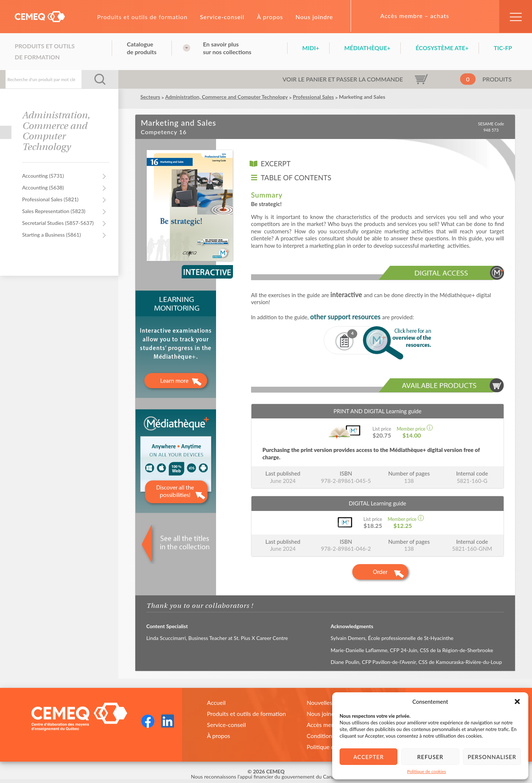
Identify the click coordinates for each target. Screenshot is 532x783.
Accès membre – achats (415, 16)
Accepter (368, 757)
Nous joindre (314, 17)
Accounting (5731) (43, 176)
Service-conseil (222, 17)
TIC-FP (503, 48)
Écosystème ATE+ (442, 48)
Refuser (430, 757)
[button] (517, 702)
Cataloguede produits (142, 48)
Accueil (216, 702)
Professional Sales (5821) (50, 199)
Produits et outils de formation (142, 17)
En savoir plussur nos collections (227, 48)
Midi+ (311, 48)
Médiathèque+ (367, 48)
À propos (270, 17)
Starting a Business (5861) (51, 235)
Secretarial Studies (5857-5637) (58, 223)
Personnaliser (492, 757)
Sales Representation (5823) (54, 211)
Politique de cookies (426, 771)
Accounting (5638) (43, 187)
